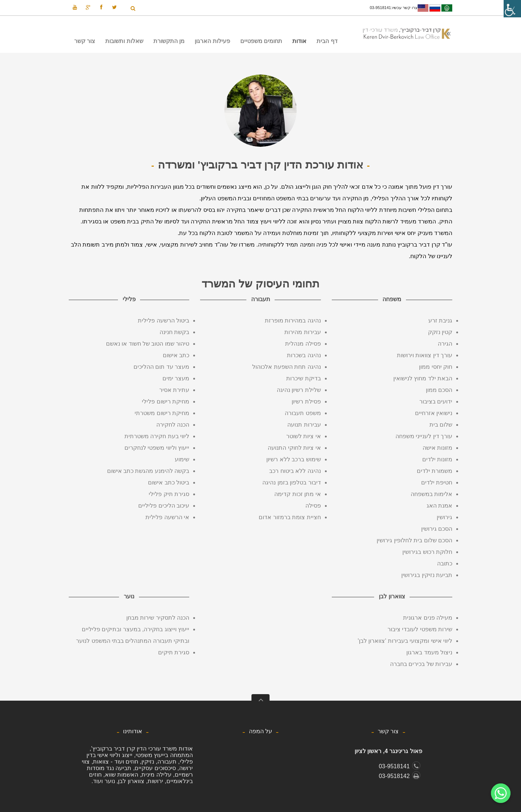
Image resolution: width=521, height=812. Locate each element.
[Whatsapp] (501, 793)
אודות (301, 43)
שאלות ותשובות (124, 41)
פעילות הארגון (212, 41)
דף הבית (327, 41)
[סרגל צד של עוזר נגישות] (512, 9)
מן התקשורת (171, 43)
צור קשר (85, 41)
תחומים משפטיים (263, 43)
